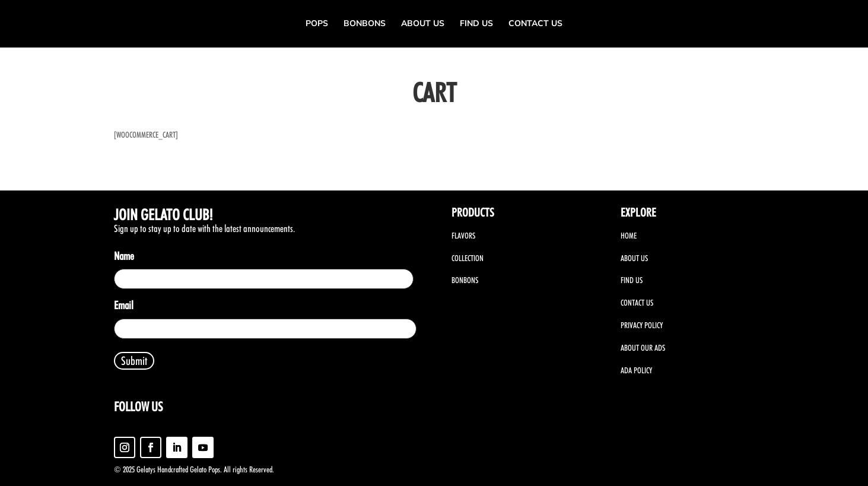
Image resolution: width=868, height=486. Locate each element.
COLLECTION (468, 258)
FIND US (632, 280)
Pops (317, 24)
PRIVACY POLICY (642, 325)
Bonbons (365, 24)
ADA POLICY (636, 370)
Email (126, 306)
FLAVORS (463, 236)
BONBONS (465, 280)
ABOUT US (634, 258)
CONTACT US (637, 303)
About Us (423, 24)
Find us (476, 24)
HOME (629, 236)
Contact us (535, 24)
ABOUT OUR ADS (643, 348)
